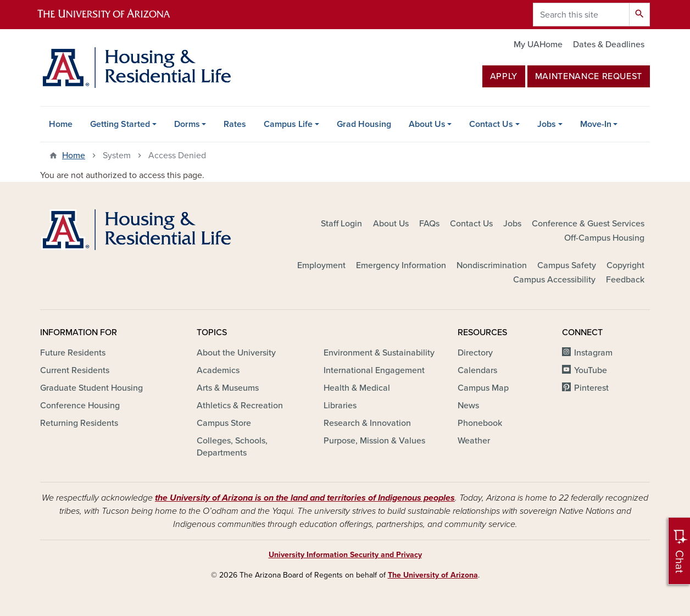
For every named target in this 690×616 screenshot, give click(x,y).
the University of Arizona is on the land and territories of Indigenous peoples (305, 498)
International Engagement (374, 370)
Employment (321, 265)
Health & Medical (357, 388)
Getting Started (120, 124)
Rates (235, 124)
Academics (218, 370)
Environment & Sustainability (379, 353)
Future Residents (73, 353)
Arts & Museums (228, 388)
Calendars (477, 370)
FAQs (429, 224)
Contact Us (491, 124)
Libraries (340, 406)
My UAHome (538, 45)
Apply (504, 76)
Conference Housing (80, 406)
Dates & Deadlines (609, 45)
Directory (475, 353)
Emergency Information (401, 265)
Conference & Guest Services (588, 224)
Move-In (596, 124)
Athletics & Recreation (240, 406)
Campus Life (288, 124)
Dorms (187, 124)
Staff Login (341, 224)
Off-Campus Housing (604, 238)
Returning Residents (79, 423)
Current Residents (75, 370)
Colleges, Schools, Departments (232, 447)
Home (61, 124)
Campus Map (483, 388)
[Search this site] (581, 15)
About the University (236, 353)
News (468, 406)
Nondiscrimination (492, 265)
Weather (474, 441)
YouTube (591, 370)
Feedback (625, 280)
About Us (427, 124)
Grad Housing (364, 124)
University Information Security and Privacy (345, 555)
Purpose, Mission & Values (374, 441)
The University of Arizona (433, 575)
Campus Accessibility (554, 280)
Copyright (625, 265)
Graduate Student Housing (91, 388)
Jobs (547, 124)
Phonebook (480, 423)
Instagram (593, 353)
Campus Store (224, 423)
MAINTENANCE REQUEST (589, 76)
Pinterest (591, 388)
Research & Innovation (367, 423)
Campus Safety (567, 265)
